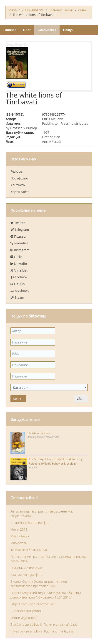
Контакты (18, 185)
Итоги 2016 (19, 529)
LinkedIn (19, 264)
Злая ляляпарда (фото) (27, 575)
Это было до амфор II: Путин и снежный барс (44, 624)
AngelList (19, 270)
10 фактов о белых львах (29, 550)
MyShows (20, 291)
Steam (17, 297)
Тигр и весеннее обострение (32, 604)
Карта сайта (20, 192)
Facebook (19, 277)
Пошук (68, 30)
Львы (82, 10)
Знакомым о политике (27, 568)
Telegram (20, 230)
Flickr (16, 257)
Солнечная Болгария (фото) (31, 523)
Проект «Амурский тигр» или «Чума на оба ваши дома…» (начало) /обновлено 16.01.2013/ (46, 595)
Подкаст (19, 236)
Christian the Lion (39, 433)
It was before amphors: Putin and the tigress (42, 631)
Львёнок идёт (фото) (26, 611)
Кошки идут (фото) (24, 618)
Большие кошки (61, 10)
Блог (27, 30)
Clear (81, 399)
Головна (14, 10)
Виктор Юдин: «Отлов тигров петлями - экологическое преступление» (40, 584)
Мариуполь (19, 543)
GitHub (18, 284)
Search (18, 399)
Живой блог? (20, 536)
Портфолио (19, 178)
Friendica (19, 243)
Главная (10, 30)
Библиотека (34, 10)
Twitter (18, 223)
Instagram (20, 250)
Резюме (16, 171)
